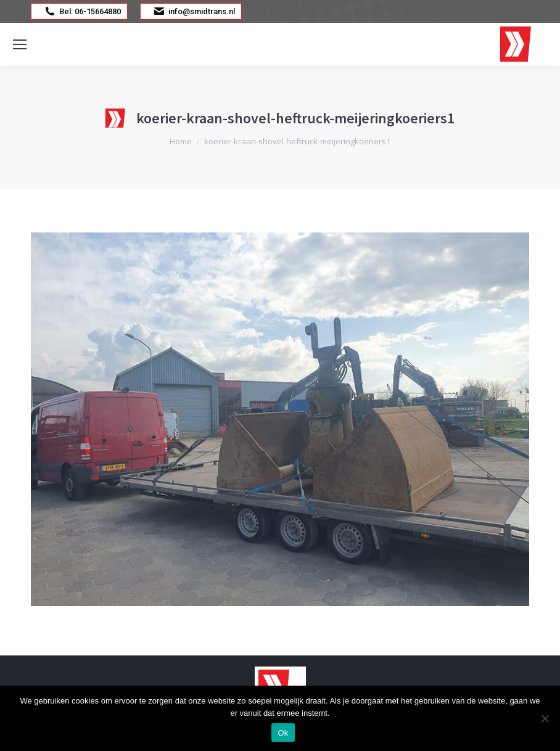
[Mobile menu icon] (20, 44)
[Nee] (545, 718)
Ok (283, 733)
